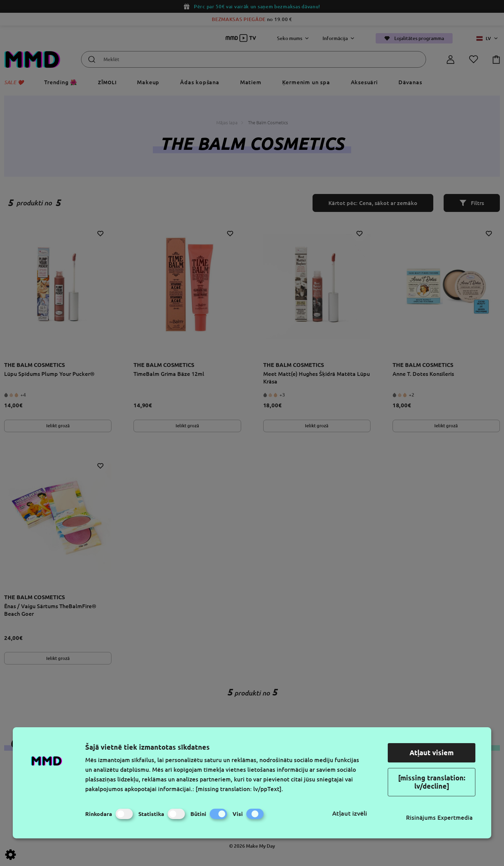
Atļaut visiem (432, 753)
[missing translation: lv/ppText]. (239, 789)
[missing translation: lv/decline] (432, 782)
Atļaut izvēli (350, 813)
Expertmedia (455, 818)
